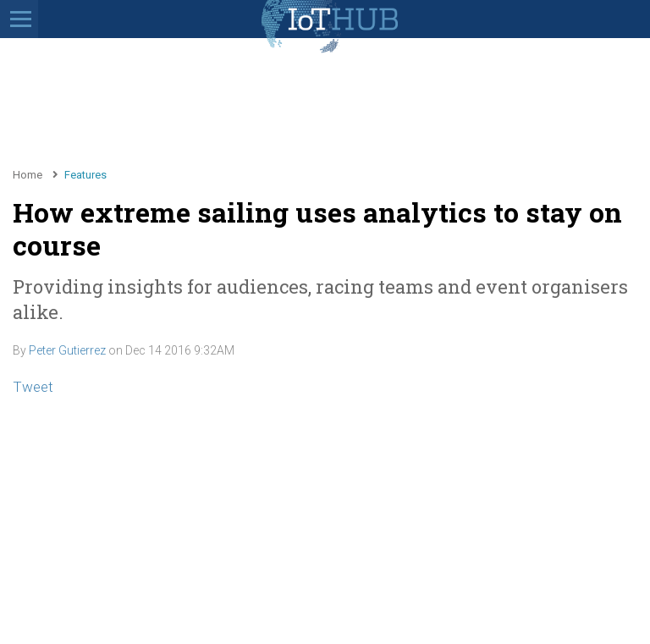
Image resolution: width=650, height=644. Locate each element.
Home (28, 175)
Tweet (33, 387)
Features (85, 175)
